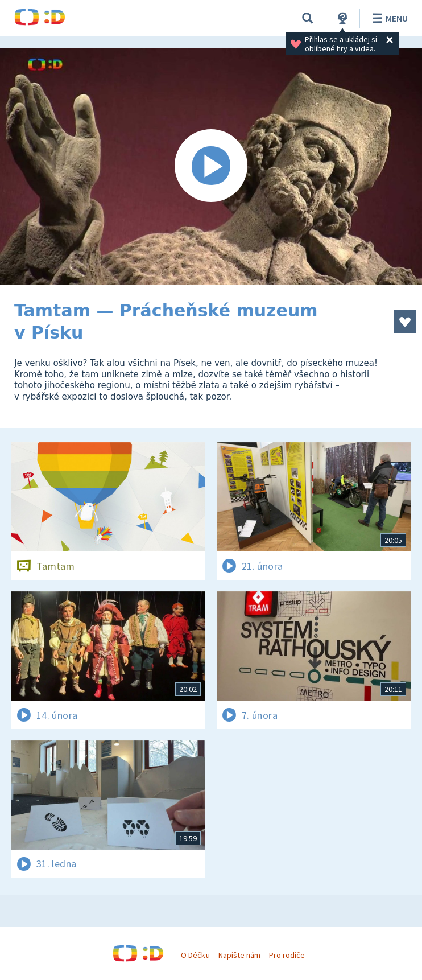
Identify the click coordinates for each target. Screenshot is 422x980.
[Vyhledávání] (308, 18)
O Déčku (195, 955)
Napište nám (239, 955)
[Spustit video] (211, 166)
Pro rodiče (287, 955)
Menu (388, 18)
